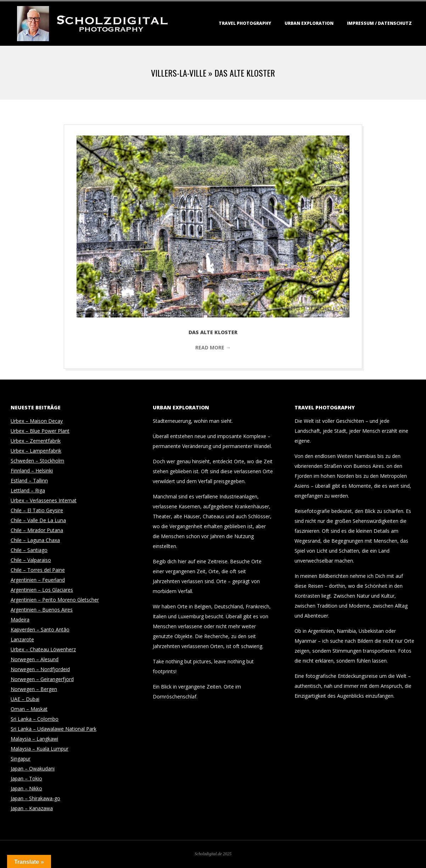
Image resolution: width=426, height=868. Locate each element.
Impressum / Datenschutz (379, 23)
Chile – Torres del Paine (38, 570)
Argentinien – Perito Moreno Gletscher (55, 600)
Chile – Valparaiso (31, 560)
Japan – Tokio (26, 778)
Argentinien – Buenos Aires (42, 610)
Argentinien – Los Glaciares (42, 590)
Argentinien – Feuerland (38, 580)
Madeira (20, 620)
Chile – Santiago (29, 550)
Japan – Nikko (26, 788)
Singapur (21, 759)
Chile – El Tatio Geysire (37, 510)
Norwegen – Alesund (35, 659)
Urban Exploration (309, 23)
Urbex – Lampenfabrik (36, 451)
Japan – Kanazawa (32, 808)
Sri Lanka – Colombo (35, 719)
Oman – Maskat (29, 709)
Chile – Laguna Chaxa (35, 540)
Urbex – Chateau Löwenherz (43, 649)
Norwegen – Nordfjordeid (40, 669)
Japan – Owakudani (33, 769)
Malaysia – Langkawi (34, 739)
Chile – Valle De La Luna (38, 520)
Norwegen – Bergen (34, 689)
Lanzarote (22, 639)
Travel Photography (245, 23)
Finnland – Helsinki (32, 471)
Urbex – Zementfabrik (36, 441)
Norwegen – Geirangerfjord (42, 679)
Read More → (213, 347)
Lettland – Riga (28, 490)
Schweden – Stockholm (37, 461)
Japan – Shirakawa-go (35, 798)
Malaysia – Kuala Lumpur (40, 749)
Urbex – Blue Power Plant (40, 431)
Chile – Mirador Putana (37, 530)
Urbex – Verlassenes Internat (44, 500)
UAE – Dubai (25, 699)
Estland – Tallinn (29, 480)
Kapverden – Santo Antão (40, 629)
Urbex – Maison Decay (37, 421)
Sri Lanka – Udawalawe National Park (54, 729)
